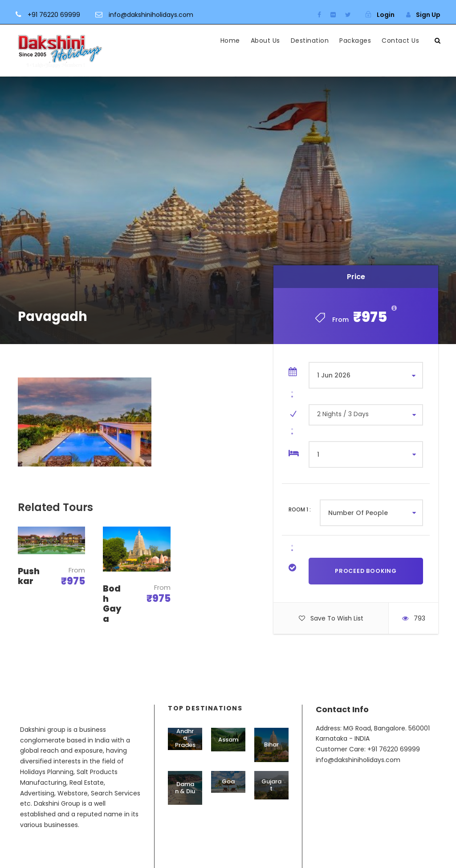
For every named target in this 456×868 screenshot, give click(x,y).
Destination (310, 41)
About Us (265, 41)
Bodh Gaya (112, 604)
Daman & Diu (185, 788)
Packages (355, 41)
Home (230, 41)
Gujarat (271, 785)
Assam (228, 740)
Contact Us (400, 41)
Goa (228, 781)
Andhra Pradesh (185, 742)
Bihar (271, 744)
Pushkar (29, 576)
